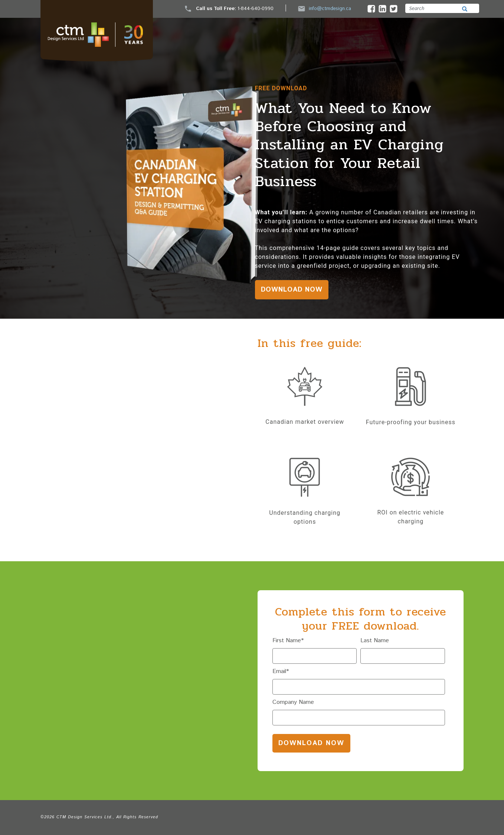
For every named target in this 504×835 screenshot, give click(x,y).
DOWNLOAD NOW (292, 290)
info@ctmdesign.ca (325, 9)
